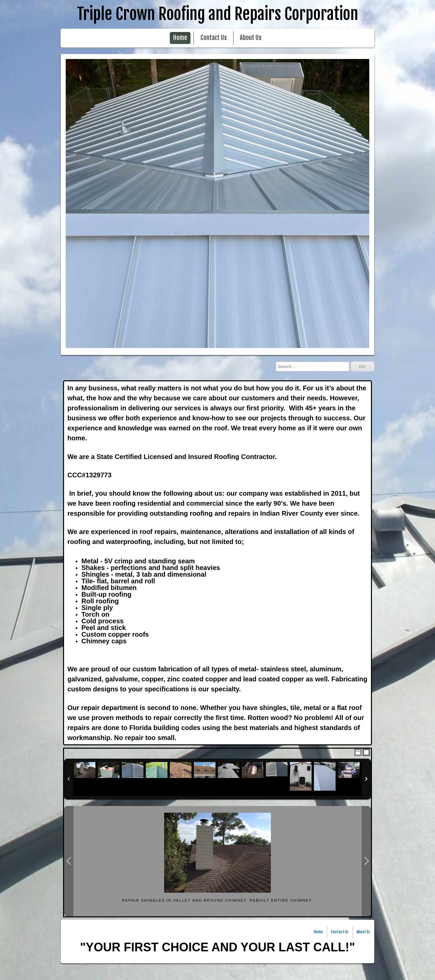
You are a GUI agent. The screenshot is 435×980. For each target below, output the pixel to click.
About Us (251, 38)
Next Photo (366, 861)
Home (180, 38)
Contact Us (214, 38)
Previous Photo (69, 861)
